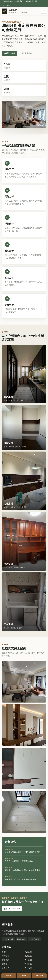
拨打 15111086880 (12, 909)
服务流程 (6, 960)
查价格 (9, 976)
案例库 (5, 964)
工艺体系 (6, 956)
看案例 (24, 976)
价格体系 (28, 956)
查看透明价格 (10, 53)
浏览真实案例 (27, 53)
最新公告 (6, 968)
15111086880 (6, 5)
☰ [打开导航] (44, 11)
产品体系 (28, 952)
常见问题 (28, 964)
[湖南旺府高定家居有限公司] (15, 11)
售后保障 (28, 960)
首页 (4, 952)
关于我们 (28, 968)
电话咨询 (39, 976)
